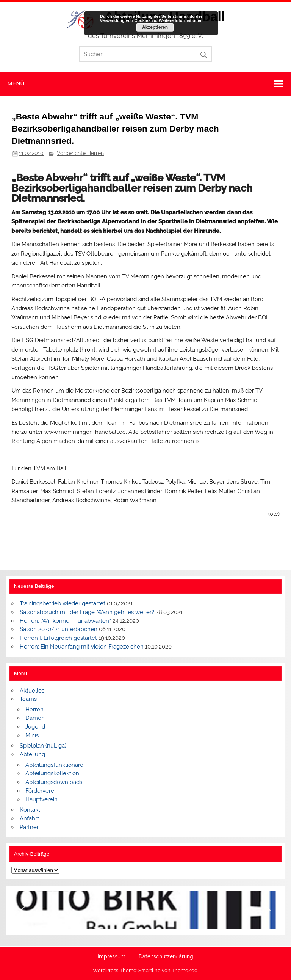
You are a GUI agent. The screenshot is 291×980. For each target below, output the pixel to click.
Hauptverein (41, 799)
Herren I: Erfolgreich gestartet (58, 638)
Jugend (35, 727)
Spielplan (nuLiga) (43, 746)
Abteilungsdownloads (54, 782)
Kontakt (30, 810)
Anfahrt (29, 818)
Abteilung (32, 754)
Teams (28, 699)
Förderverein (42, 791)
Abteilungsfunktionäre (54, 765)
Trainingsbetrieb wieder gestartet (63, 603)
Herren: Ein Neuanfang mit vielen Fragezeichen (82, 647)
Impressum (112, 957)
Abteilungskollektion (52, 773)
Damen (35, 718)
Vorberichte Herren (80, 153)
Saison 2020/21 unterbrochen (59, 629)
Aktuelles (32, 691)
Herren (34, 710)
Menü (16, 83)
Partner (29, 827)
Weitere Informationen (181, 20)
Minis (32, 735)
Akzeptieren (155, 27)
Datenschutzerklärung (166, 957)
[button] (23, 910)
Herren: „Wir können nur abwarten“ (65, 621)
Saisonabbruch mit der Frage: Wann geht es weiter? (87, 612)
